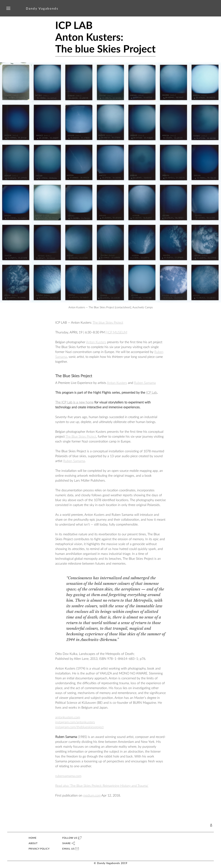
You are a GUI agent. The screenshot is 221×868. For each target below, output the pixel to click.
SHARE (69, 843)
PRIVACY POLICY (39, 849)
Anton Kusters (96, 342)
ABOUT (33, 843)
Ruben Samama (145, 383)
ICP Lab (151, 393)
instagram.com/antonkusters (75, 722)
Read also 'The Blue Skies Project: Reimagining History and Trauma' (102, 786)
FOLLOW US (72, 838)
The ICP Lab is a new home (74, 403)
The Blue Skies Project (81, 437)
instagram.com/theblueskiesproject (79, 727)
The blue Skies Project (108, 323)
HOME (33, 838)
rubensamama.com (68, 776)
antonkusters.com (68, 717)
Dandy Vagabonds (42, 9)
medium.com (92, 796)
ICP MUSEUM (117, 333)
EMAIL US (71, 849)
